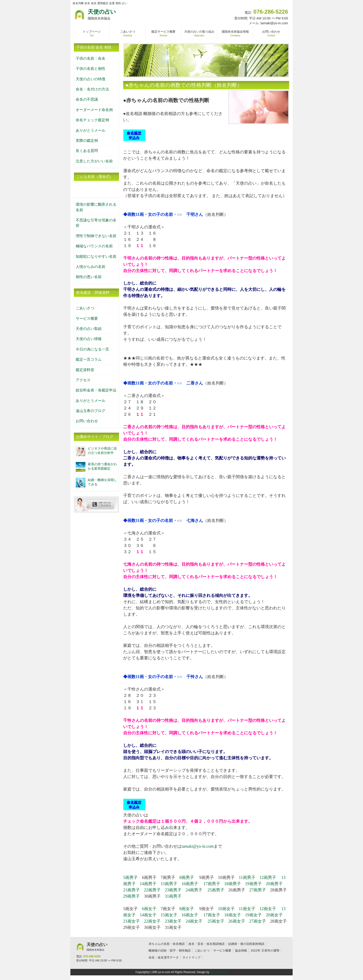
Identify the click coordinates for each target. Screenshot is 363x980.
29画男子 (131, 896)
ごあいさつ (85, 308)
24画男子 (194, 890)
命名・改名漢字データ (164, 957)
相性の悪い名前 (89, 277)
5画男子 (130, 878)
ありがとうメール (91, 130)
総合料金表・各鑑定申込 (96, 390)
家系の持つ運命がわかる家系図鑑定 (102, 466)
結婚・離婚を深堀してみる (102, 482)
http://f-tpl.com (219, 972)
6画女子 (149, 909)
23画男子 (173, 890)
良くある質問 (87, 151)
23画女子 (173, 921)
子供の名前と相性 (91, 69)
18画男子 (233, 884)
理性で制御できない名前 (96, 236)
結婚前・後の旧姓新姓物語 (246, 944)
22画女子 (152, 921)
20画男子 (274, 884)
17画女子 (212, 915)
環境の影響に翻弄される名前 (96, 207)
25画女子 (216, 921)
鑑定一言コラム (89, 359)
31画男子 (173, 896)
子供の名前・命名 (91, 58)
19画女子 (253, 915)
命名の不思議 (87, 99)
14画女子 (148, 915)
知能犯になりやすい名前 (96, 256)
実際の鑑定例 (87, 141)
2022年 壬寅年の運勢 (265, 951)
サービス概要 (87, 318)
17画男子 (212, 884)
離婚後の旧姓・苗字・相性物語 (170, 951)
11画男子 (247, 878)
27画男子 (258, 890)
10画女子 (226, 909)
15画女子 (169, 915)
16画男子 (190, 884)
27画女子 (258, 921)
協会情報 (241, 951)
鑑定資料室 (85, 370)
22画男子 (152, 890)
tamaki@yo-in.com (198, 846)
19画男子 (253, 884)
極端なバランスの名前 (94, 246)
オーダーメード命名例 (94, 110)
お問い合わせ (87, 421)
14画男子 (148, 884)
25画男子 (216, 890)
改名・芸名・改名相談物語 (207, 944)
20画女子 (274, 915)
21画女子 (131, 921)
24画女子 (194, 921)
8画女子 (187, 909)
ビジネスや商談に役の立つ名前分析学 (102, 451)
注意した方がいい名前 (94, 161)
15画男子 (169, 884)
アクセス (83, 380)
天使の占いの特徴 (91, 79)
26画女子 (237, 921)
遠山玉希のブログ (91, 411)
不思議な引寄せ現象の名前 (96, 223)
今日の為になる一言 (92, 349)
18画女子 (233, 915)
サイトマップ (191, 957)
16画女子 (190, 915)
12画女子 (268, 909)
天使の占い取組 (89, 329)
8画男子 (187, 878)
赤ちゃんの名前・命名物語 (167, 944)
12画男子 (268, 878)
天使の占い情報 (89, 339)
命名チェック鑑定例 (92, 120)
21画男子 (131, 890)
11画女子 (247, 909)
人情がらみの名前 (91, 267)
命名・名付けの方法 (92, 89)
